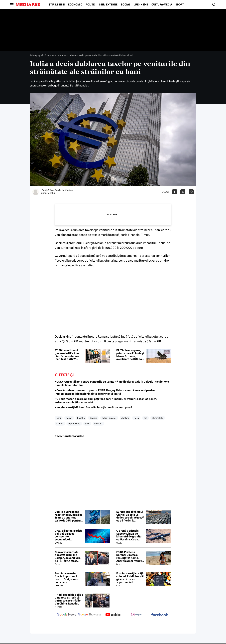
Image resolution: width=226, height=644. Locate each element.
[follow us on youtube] (113, 615)
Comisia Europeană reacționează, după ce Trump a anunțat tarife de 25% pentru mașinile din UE (69, 516)
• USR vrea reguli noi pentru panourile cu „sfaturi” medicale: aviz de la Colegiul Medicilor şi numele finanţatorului (112, 383)
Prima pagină (36, 55)
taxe (87, 424)
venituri (98, 424)
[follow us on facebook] (160, 615)
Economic (75, 5)
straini (60, 424)
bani (59, 418)
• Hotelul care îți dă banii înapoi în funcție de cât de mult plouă (93, 407)
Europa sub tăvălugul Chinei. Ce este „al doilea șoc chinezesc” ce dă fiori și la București (130, 516)
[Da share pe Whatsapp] (191, 192)
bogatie (81, 418)
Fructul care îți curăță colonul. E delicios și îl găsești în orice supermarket (130, 578)
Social (126, 5)
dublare (125, 418)
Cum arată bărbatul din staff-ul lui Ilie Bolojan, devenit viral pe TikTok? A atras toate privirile (68, 557)
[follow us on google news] (66, 615)
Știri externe (108, 5)
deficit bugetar (109, 418)
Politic (91, 5)
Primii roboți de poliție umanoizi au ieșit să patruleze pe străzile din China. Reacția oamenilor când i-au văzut (69, 599)
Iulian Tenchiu (48, 193)
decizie (93, 418)
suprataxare (74, 424)
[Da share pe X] (183, 192)
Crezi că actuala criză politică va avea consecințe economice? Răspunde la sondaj (68, 535)
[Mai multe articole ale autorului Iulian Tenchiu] (36, 192)
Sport (180, 5)
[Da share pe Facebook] (175, 192)
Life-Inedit (141, 5)
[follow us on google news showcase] (90, 615)
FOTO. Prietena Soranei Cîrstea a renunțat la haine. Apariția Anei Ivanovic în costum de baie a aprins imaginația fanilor (130, 557)
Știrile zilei (57, 5)
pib (145, 418)
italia (136, 418)
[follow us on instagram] (136, 615)
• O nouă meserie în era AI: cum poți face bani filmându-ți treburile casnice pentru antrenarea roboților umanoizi (106, 401)
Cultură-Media (162, 5)
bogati (69, 418)
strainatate (158, 418)
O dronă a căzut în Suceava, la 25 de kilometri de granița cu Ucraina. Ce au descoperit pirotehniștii (129, 535)
